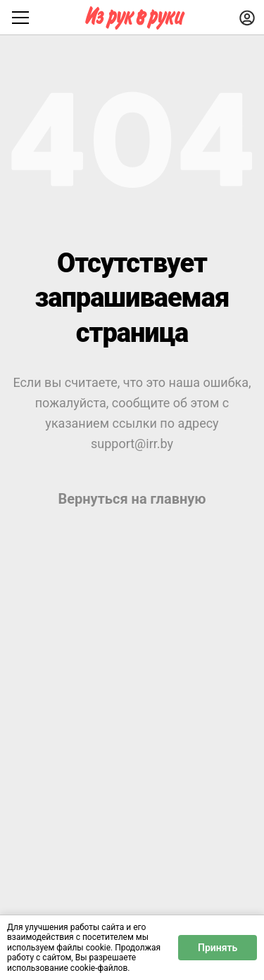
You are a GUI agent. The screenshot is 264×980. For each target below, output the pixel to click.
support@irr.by (132, 444)
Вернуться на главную (132, 499)
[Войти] (247, 18)
